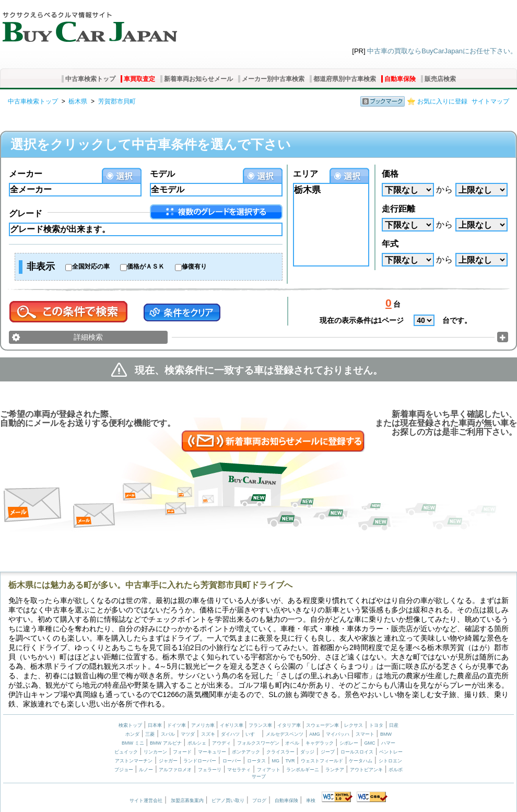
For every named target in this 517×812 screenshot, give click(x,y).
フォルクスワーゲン (258, 743)
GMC (369, 743)
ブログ (259, 801)
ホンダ (132, 734)
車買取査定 (139, 79)
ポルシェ (197, 743)
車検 (311, 801)
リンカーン (155, 752)
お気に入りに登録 (442, 101)
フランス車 (261, 725)
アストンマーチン (134, 761)
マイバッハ (338, 734)
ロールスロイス (357, 752)
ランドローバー (200, 761)
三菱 (150, 734)
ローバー (232, 761)
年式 (390, 244)
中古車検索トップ (90, 79)
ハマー (388, 743)
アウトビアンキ (366, 770)
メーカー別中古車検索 (273, 79)
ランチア (335, 770)
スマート (365, 734)
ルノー (146, 770)
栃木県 (78, 101)
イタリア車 (290, 725)
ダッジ (307, 752)
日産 (394, 725)
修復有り (194, 266)
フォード (182, 752)
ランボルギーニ (303, 770)
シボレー (349, 743)
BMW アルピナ (166, 743)
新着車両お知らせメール (198, 79)
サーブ (259, 776)
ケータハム (361, 761)
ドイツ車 (177, 725)
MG (275, 761)
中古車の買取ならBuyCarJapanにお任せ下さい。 (442, 51)
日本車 (156, 725)
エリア (305, 174)
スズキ (208, 734)
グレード (26, 213)
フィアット (269, 770)
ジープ (328, 752)
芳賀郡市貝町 (117, 101)
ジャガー (168, 761)
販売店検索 (440, 79)
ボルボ (396, 770)
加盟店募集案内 (187, 801)
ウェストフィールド (322, 761)
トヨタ (376, 725)
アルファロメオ (175, 770)
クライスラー (280, 752)
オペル (292, 743)
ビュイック (126, 752)
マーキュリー (212, 752)
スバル (168, 734)
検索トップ (130, 725)
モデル (162, 174)
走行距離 (398, 209)
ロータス (256, 761)
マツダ (188, 734)
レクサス (354, 725)
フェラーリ (210, 770)
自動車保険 (400, 79)
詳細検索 (88, 337)
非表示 (41, 266)
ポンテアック (246, 752)
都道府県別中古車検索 (345, 79)
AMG (315, 734)
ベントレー (391, 752)
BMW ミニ (133, 743)
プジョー (124, 770)
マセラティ (239, 770)
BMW (386, 734)
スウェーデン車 (323, 725)
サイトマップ (490, 101)
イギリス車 (232, 725)
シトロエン (390, 761)
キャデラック (320, 743)
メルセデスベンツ (285, 734)
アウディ (221, 743)
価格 (390, 174)
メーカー (26, 174)
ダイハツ (230, 734)
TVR (290, 761)
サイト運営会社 (146, 801)
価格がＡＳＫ (146, 266)
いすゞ (252, 734)
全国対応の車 (91, 266)
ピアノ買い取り (228, 801)
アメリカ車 (204, 725)
